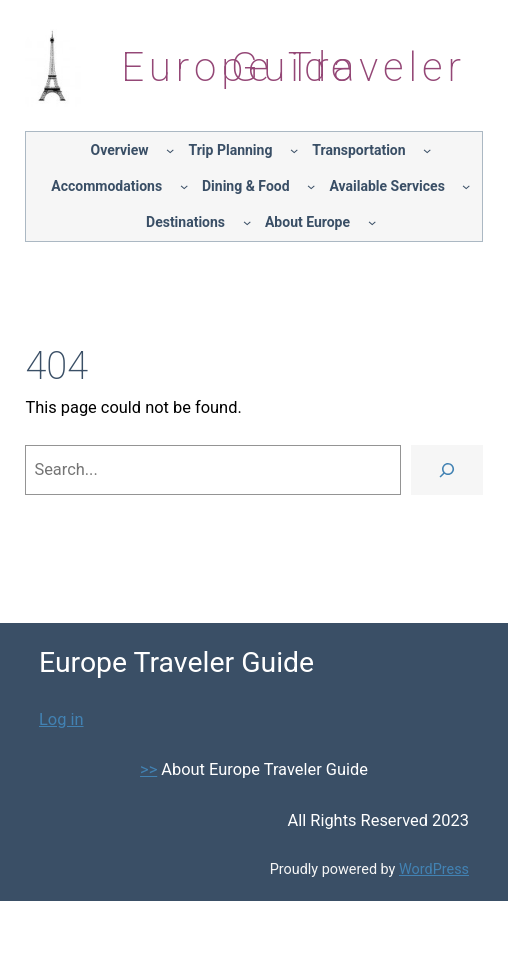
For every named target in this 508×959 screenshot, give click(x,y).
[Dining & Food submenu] (311, 186)
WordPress (434, 869)
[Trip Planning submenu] (294, 150)
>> (148, 769)
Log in (61, 719)
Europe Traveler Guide (293, 67)
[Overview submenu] (170, 150)
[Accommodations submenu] (184, 186)
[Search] (447, 470)
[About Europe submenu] (372, 222)
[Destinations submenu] (247, 222)
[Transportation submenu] (427, 150)
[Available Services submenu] (466, 186)
